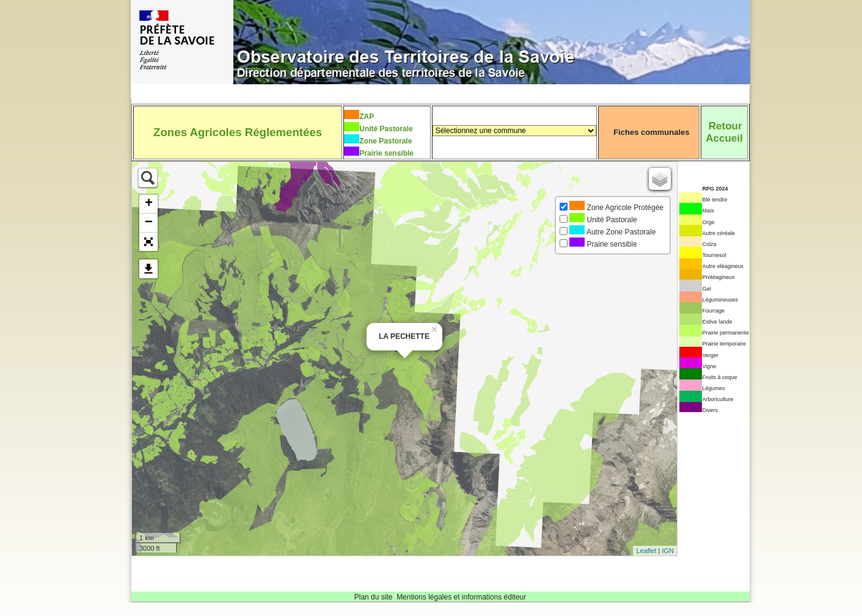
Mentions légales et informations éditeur (461, 597)
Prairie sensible (386, 153)
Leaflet (646, 551)
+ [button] (149, 204)
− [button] (149, 223)
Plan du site (374, 597)
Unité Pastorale (386, 129)
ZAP (367, 117)
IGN (668, 551)
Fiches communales (651, 132)
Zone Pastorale (385, 141)
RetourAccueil (724, 132)
